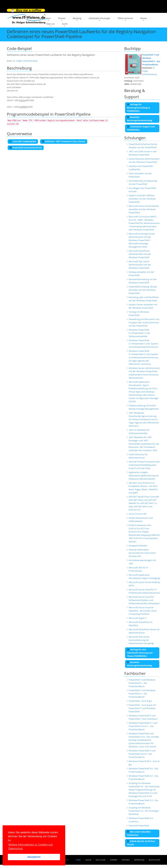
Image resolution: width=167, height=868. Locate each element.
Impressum (139, 860)
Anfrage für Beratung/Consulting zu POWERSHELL (139, 108)
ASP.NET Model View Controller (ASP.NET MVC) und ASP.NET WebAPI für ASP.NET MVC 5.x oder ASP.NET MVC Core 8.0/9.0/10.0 (144, 503)
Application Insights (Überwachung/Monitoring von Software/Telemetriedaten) (144, 476)
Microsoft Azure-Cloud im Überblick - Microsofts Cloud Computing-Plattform (143, 611)
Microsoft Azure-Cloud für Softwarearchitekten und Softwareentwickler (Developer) (144, 600)
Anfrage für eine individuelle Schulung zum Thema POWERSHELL (140, 653)
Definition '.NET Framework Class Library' (64, 141)
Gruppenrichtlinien (138, 546)
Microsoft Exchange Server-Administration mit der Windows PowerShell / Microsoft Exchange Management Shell (142, 240)
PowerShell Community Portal (26, 148)
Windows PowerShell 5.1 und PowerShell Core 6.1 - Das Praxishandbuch (143, 726)
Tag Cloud (101, 860)
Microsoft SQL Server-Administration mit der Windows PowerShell (140, 265)
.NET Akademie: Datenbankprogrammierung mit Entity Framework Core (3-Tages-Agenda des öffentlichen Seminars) (144, 419)
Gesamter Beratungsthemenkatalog (140, 119)
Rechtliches (154, 860)
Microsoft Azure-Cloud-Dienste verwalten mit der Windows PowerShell (144, 209)
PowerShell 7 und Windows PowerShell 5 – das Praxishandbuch (142, 683)
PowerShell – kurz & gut (140, 701)
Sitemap (114, 860)
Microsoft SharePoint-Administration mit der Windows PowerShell (140, 254)
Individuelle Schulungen (99, 18)
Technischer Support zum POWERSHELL (141, 128)
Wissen (144, 18)
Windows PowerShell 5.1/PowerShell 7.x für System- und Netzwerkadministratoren (144, 344)
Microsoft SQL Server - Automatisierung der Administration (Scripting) (141, 640)
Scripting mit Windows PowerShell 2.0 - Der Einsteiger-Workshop (144, 811)
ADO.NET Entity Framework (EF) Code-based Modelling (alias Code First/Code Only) (144, 465)
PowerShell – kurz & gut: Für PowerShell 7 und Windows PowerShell (142, 708)
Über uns (50, 24)
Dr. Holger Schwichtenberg (25, 61)
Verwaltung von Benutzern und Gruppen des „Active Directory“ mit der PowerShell (144, 322)
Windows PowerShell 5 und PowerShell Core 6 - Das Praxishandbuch (142, 754)
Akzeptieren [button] (34, 857)
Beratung (77, 18)
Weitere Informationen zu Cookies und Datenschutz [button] (30, 847)
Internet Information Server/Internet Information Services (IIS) (142, 553)
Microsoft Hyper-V (138, 618)
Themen (62, 18)
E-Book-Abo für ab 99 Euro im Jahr (141, 843)
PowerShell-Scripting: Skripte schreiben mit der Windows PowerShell (143, 290)
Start (49, 18)
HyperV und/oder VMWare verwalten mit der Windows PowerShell (142, 199)
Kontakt (126, 860)
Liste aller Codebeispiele (23, 141)
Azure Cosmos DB (137, 514)
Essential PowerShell (139, 825)
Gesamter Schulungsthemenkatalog (140, 664)
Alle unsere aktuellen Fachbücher (139, 833)
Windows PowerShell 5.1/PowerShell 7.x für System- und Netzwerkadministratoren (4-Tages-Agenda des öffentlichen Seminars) (144, 357)
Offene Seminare (125, 18)
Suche (65, 24)
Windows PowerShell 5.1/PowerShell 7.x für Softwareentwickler (139, 333)
